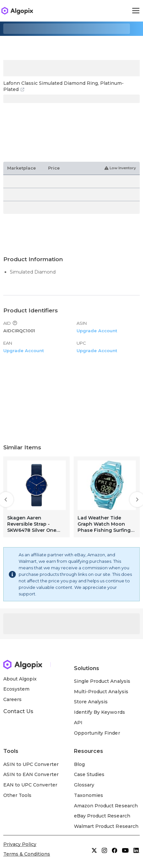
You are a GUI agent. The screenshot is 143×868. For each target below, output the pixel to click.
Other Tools (17, 795)
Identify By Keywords (99, 712)
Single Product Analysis (102, 681)
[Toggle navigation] (136, 11)
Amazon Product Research (106, 806)
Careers (12, 699)
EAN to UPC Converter (30, 785)
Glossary (84, 785)
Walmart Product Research (106, 826)
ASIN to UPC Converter (31, 764)
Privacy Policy (20, 844)
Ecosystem (16, 689)
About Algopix (20, 679)
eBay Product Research (102, 816)
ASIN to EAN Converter (31, 774)
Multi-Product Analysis (101, 692)
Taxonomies (89, 795)
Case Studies (89, 774)
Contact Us (18, 711)
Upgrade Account (97, 331)
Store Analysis (91, 702)
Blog (79, 764)
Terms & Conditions (27, 854)
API (78, 723)
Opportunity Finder (97, 733)
